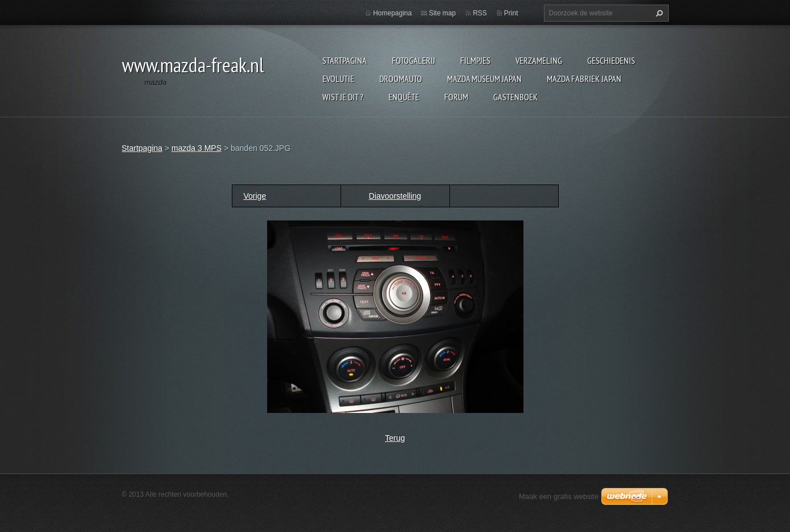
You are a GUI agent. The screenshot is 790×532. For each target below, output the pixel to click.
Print (511, 13)
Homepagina (392, 13)
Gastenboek (515, 97)
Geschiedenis (611, 60)
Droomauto (401, 79)
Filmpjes (475, 60)
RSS (480, 13)
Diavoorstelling (395, 196)
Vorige (255, 196)
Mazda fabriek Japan (584, 79)
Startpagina (345, 60)
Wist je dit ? (343, 97)
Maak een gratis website (559, 496)
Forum (456, 97)
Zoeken (658, 13)
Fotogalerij (414, 60)
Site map (442, 13)
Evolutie (338, 79)
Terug (395, 438)
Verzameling (539, 60)
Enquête (404, 97)
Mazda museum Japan (484, 79)
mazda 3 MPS (197, 148)
